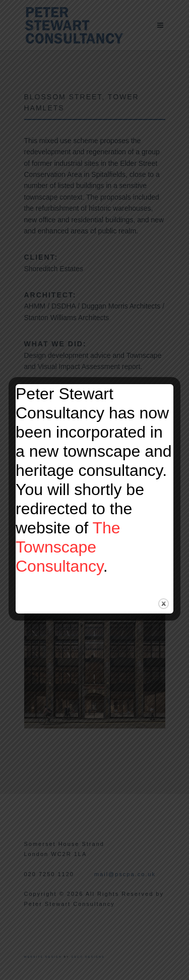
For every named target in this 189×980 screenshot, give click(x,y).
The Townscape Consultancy (68, 547)
